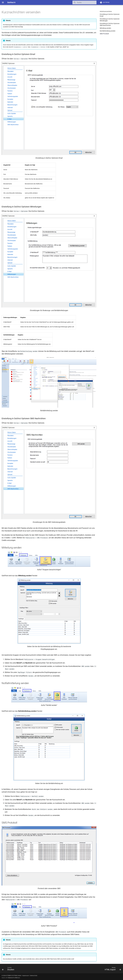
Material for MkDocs (14, 978)
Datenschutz (33, 976)
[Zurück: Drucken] (9, 969)
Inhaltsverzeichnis (106, 11)
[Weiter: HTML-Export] (112, 969)
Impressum (26, 976)
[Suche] (84, 2)
